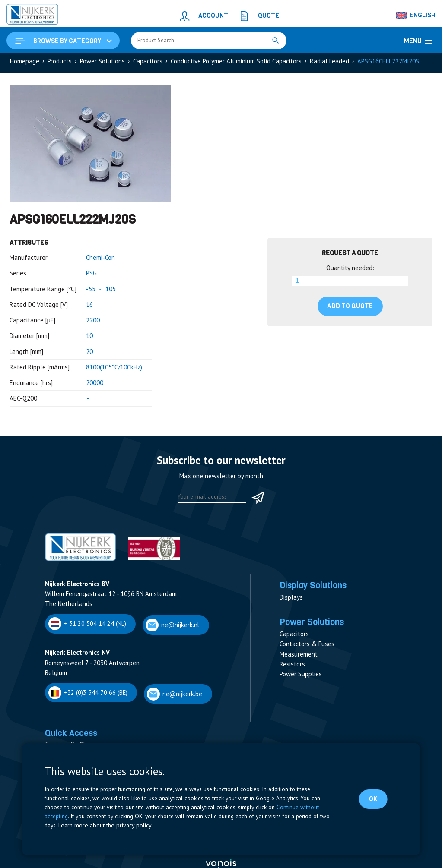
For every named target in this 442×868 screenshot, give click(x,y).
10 (89, 338)
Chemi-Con (100, 260)
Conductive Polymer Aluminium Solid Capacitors (236, 63)
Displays (291, 601)
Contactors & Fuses (307, 649)
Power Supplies (301, 679)
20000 (95, 385)
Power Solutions (102, 63)
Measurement (299, 659)
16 (89, 307)
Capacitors (148, 63)
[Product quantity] (350, 283)
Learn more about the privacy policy (103, 826)
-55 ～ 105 (101, 291)
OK (373, 799)
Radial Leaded (329, 63)
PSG (91, 275)
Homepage (25, 63)
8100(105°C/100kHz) (114, 369)
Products (60, 63)
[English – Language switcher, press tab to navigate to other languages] (416, 16)
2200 (93, 322)
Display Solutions (318, 588)
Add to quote (350, 308)
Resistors (292, 669)
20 (89, 354)
